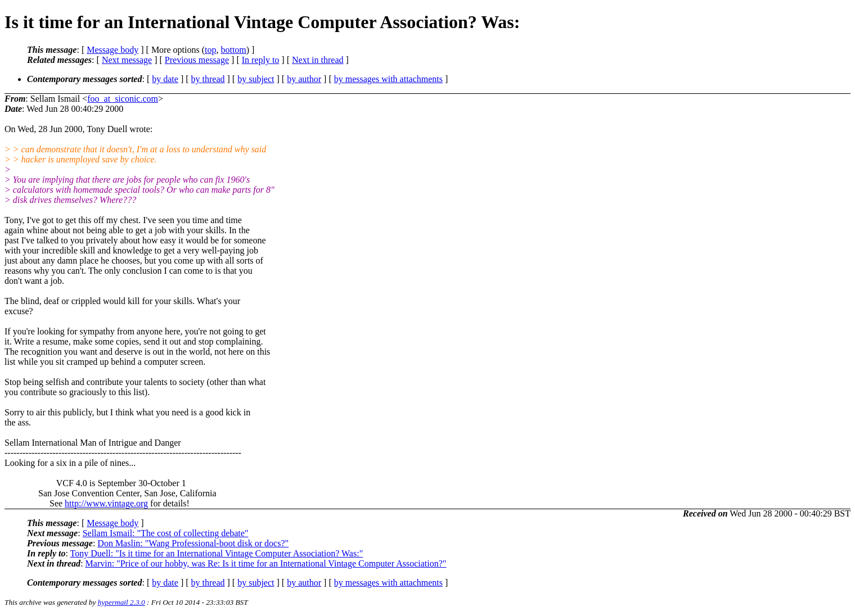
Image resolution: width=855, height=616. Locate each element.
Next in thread (318, 60)
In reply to (261, 60)
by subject (256, 79)
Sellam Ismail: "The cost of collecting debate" (166, 533)
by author (304, 79)
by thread (208, 79)
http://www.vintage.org (106, 503)
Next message (127, 60)
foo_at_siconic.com (123, 99)
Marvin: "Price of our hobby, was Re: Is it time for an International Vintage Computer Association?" (266, 563)
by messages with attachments (388, 79)
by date (165, 79)
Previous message (197, 60)
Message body (112, 50)
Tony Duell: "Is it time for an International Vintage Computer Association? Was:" (217, 553)
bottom (233, 50)
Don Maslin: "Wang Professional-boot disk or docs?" (193, 543)
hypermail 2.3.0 (121, 602)
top (210, 50)
